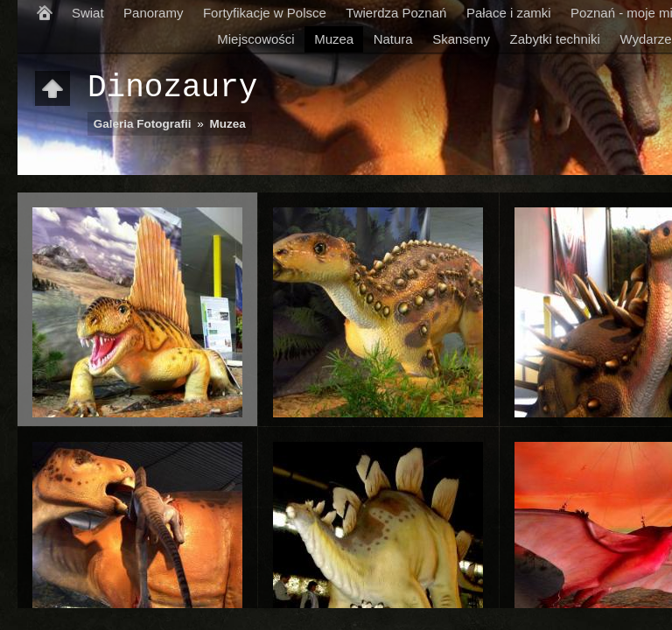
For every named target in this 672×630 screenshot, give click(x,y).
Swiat (88, 13)
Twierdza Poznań (396, 13)
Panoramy (153, 13)
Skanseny (461, 39)
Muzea (334, 39)
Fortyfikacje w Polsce (265, 13)
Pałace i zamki (509, 13)
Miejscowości (255, 39)
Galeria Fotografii (143, 124)
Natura (393, 39)
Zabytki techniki (555, 39)
